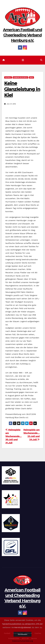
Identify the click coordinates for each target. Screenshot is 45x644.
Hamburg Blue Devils (20, 77)
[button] (41, 60)
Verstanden (22, 634)
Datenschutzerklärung (22, 641)
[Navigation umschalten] (23, 60)
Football (8, 77)
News (31, 77)
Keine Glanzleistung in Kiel (22, 89)
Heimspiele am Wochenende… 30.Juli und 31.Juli (13, 436)
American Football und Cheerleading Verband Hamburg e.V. (22, 35)
